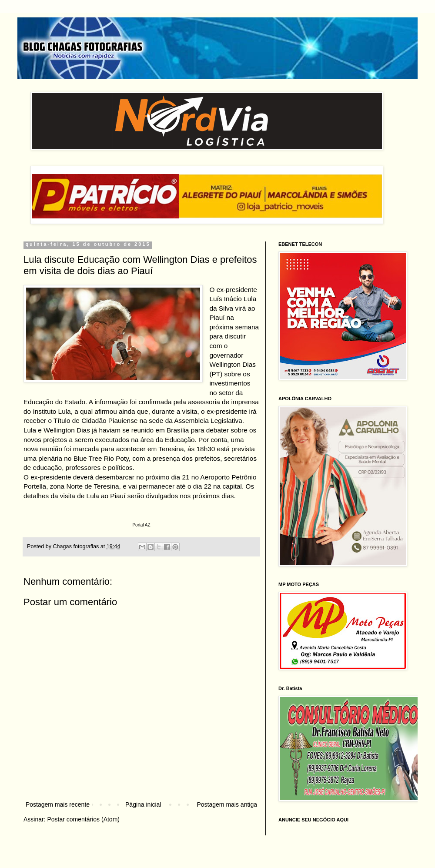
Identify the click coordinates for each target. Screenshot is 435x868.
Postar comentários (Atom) (83, 819)
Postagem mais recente (58, 804)
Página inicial (143, 804)
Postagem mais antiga (227, 804)
